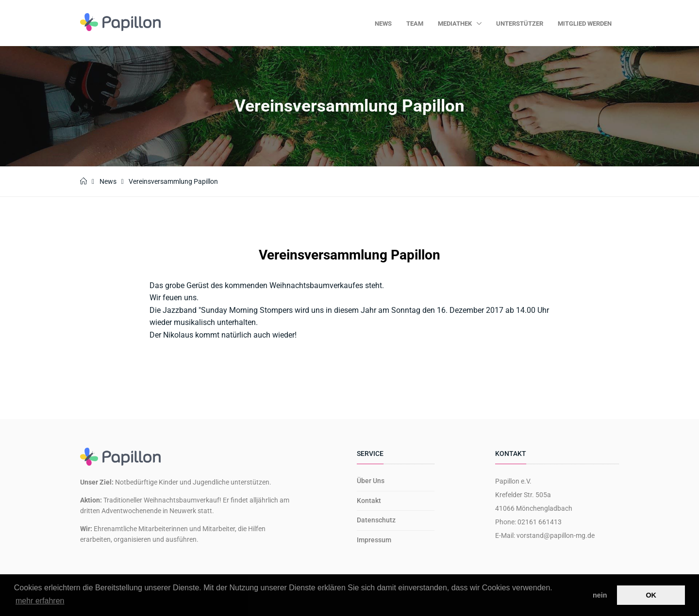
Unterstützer (520, 24)
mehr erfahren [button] (40, 601)
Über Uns (371, 481)
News (383, 24)
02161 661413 (540, 522)
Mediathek (456, 24)
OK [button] (651, 595)
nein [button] (600, 595)
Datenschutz (376, 520)
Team (415, 24)
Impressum (374, 540)
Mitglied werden (585, 24)
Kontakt (369, 501)
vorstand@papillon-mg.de (556, 535)
